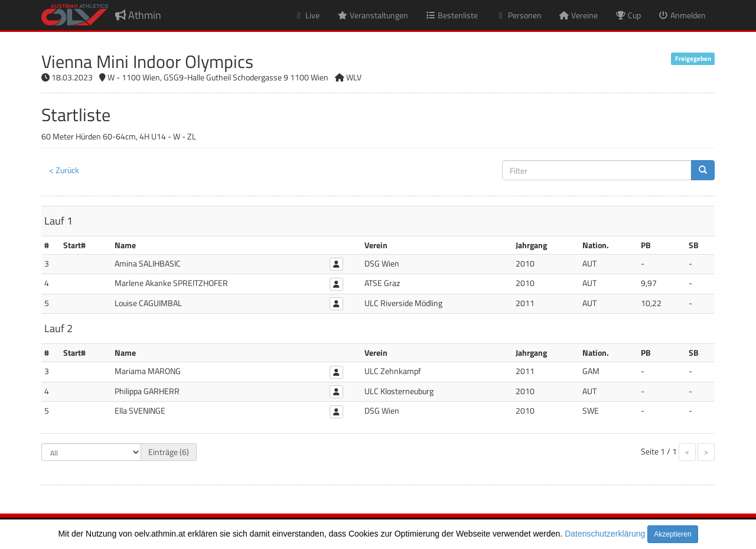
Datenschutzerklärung (605, 534)
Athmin (138, 15)
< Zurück (64, 170)
